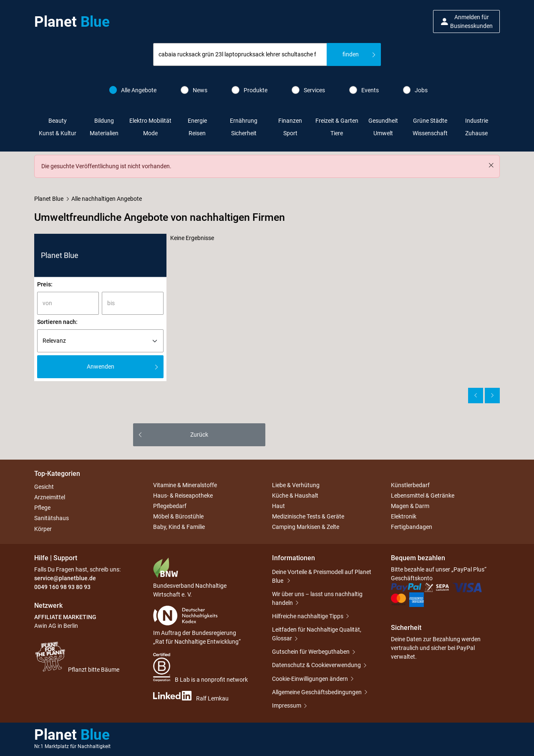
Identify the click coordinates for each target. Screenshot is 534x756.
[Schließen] (491, 165)
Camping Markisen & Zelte (306, 527)
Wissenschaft (430, 133)
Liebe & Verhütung (296, 485)
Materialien (104, 133)
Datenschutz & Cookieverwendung (316, 665)
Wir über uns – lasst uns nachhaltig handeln (317, 598)
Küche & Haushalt (295, 496)
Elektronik (404, 516)
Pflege (42, 508)
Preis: (45, 284)
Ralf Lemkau (191, 696)
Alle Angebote (133, 90)
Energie (197, 121)
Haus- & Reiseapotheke (183, 496)
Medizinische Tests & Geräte (308, 516)
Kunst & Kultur (58, 133)
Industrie (477, 121)
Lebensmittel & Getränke (423, 496)
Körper (43, 529)
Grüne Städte (430, 121)
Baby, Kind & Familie (179, 527)
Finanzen (290, 121)
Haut (278, 506)
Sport (290, 133)
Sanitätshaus (52, 518)
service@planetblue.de (65, 578)
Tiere (337, 133)
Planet (72, 22)
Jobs (416, 90)
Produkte (249, 90)
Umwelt (383, 133)
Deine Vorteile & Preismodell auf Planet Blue (322, 576)
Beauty (58, 121)
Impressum (287, 705)
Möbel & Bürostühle (178, 516)
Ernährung (244, 121)
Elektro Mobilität (150, 121)
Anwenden (101, 367)
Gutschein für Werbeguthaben (311, 652)
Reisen (197, 133)
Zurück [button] (199, 435)
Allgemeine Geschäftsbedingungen (317, 692)
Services (308, 90)
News (194, 90)
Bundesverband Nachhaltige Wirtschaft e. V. (190, 578)
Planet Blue (49, 199)
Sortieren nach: (57, 322)
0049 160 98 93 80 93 (62, 587)
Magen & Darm (410, 506)
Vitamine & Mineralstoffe (185, 485)
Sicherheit (244, 133)
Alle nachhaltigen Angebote (107, 199)
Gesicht (44, 487)
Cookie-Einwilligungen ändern (310, 679)
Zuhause (476, 133)
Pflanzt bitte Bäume (77, 657)
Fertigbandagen (412, 527)
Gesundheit (383, 121)
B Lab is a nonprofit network (200, 668)
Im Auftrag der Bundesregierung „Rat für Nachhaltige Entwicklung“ (197, 625)
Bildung (104, 121)
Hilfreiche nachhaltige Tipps (308, 616)
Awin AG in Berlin (56, 626)
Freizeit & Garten (337, 121)
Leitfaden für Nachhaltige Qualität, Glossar (317, 634)
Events (364, 90)
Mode (150, 133)
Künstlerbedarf (410, 485)
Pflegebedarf (170, 506)
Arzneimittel (50, 497)
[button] (466, 21)
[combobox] (240, 54)
